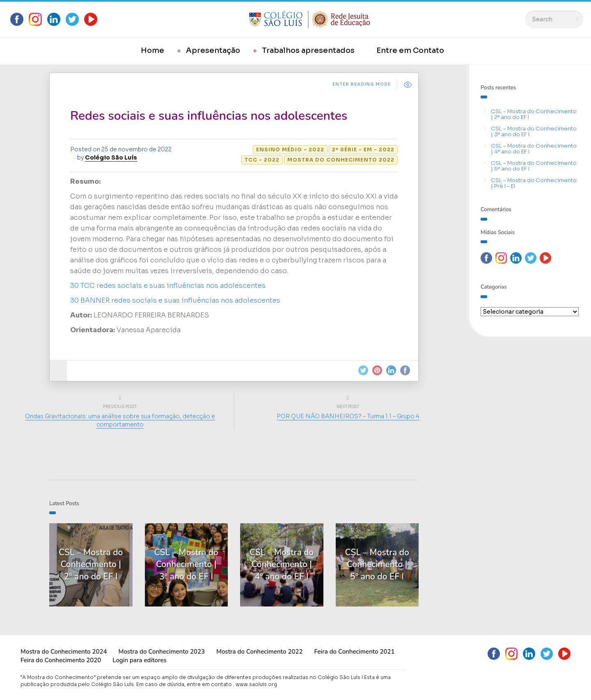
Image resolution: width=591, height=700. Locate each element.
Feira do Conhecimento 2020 (61, 660)
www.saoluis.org (256, 684)
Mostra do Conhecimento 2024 (64, 652)
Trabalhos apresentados (308, 50)
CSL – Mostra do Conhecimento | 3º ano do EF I (534, 131)
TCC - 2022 (262, 160)
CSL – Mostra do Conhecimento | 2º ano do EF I (534, 114)
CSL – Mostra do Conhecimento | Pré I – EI (534, 183)
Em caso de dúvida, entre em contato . (185, 684)
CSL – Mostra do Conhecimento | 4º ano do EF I (534, 149)
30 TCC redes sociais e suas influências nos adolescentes (168, 286)
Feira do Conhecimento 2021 (354, 652)
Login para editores (140, 660)
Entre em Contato (410, 50)
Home (152, 50)
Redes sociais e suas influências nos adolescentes (209, 116)
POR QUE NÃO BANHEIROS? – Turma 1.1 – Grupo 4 (348, 416)
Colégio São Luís (111, 157)
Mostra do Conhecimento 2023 (161, 652)
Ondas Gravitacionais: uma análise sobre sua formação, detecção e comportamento (120, 420)
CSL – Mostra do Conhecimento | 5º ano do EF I (534, 166)
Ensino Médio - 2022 (290, 149)
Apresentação (213, 50)
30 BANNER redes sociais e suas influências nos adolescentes (175, 300)
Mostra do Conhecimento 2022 (341, 160)
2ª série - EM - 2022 (363, 149)
